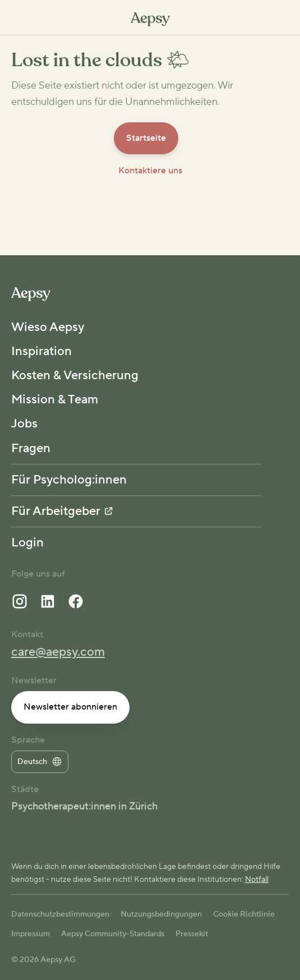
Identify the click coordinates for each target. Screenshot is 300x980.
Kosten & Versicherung (75, 375)
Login (27, 542)
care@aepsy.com (58, 652)
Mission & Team (55, 399)
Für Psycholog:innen (69, 480)
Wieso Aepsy (48, 327)
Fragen (31, 448)
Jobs (24, 424)
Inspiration (41, 351)
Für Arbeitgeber (62, 511)
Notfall (257, 880)
